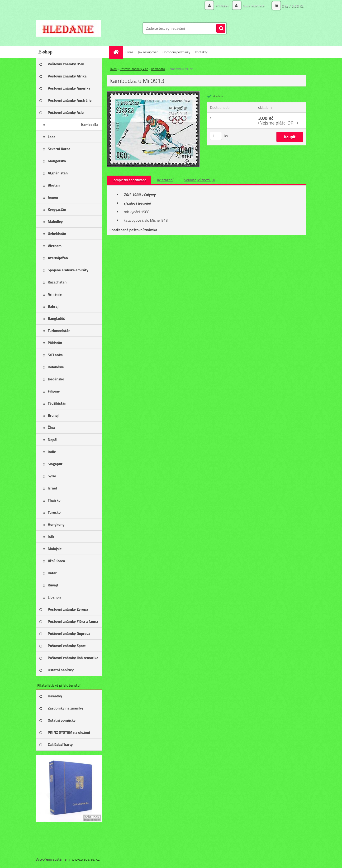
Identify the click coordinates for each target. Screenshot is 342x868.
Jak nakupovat (148, 52)
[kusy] (216, 136)
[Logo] (68, 28)
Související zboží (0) (199, 180)
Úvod (113, 69)
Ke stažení (165, 180)
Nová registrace (253, 6)
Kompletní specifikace (129, 180)
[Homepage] (118, 52)
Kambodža (158, 69)
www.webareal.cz (86, 859)
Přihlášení (223, 6)
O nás (129, 52)
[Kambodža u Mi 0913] (153, 93)
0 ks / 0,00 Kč (293, 6)
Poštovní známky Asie (134, 69)
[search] (221, 29)
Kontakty (201, 52)
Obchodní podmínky (176, 52)
